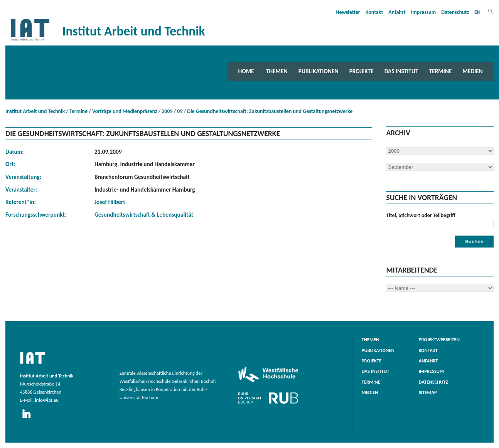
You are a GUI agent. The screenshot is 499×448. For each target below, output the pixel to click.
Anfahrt (397, 12)
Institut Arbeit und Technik (35, 111)
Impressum (424, 12)
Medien (473, 71)
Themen (277, 71)
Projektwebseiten (439, 339)
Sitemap (428, 392)
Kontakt (374, 12)
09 (180, 111)
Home (246, 71)
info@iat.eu (47, 400)
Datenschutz (455, 12)
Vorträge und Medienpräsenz (125, 111)
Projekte (362, 71)
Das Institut (401, 71)
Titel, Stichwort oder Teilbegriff (421, 215)
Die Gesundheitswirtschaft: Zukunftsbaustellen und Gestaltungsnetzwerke (270, 111)
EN (477, 12)
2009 (167, 111)
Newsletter (348, 12)
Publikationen (319, 71)
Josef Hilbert (110, 202)
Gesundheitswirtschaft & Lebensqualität (144, 215)
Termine (441, 71)
